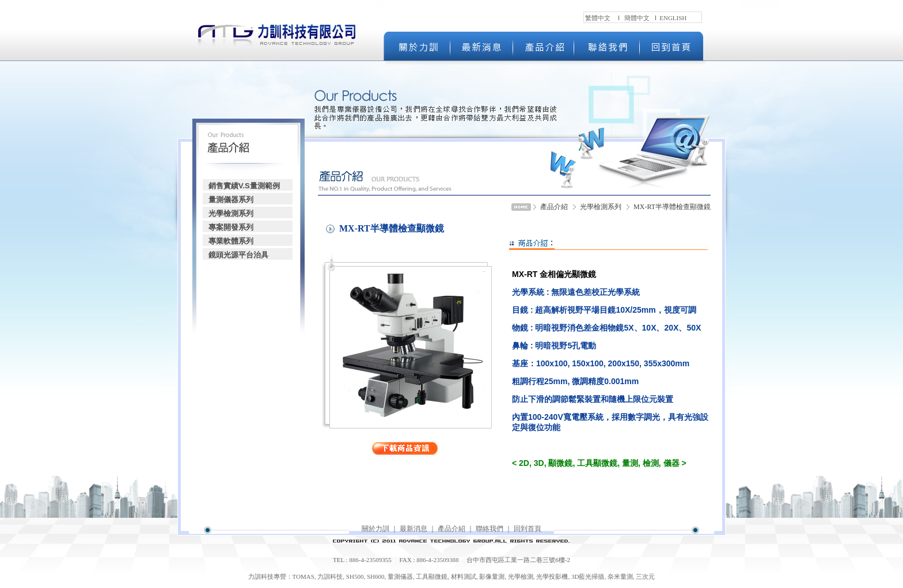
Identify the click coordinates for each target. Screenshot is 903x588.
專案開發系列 (231, 227)
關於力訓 (375, 529)
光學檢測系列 (231, 213)
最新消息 (413, 529)
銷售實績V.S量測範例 (244, 186)
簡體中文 (637, 18)
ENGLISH (673, 18)
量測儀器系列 (231, 200)
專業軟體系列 (231, 241)
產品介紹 (451, 529)
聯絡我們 (490, 529)
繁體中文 (598, 18)
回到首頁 (528, 529)
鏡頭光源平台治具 (238, 255)
